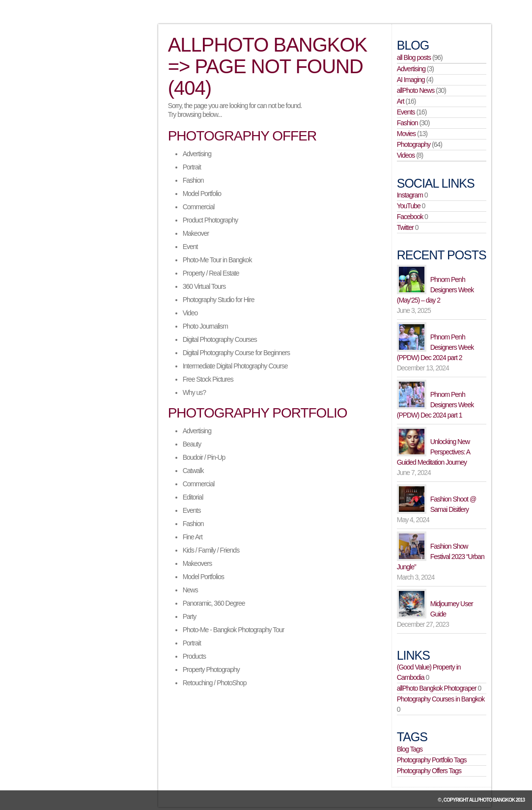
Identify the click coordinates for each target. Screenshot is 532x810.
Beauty (192, 444)
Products (194, 656)
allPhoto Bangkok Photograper (437, 688)
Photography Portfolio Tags (432, 760)
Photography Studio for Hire (219, 300)
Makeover (196, 233)
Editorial (193, 497)
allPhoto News (416, 90)
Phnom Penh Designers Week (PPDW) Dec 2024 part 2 (435, 347)
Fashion (193, 180)
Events (192, 510)
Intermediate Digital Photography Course (235, 366)
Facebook (410, 217)
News (190, 590)
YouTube (409, 206)
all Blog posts (414, 57)
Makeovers (197, 563)
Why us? (194, 392)
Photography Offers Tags (429, 771)
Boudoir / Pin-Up (204, 457)
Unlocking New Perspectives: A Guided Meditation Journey (434, 452)
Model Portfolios (203, 577)
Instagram (410, 195)
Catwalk (193, 471)
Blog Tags (410, 749)
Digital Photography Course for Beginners (236, 353)
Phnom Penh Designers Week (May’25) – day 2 (435, 290)
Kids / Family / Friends (211, 550)
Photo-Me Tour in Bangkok (217, 260)
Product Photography (210, 220)
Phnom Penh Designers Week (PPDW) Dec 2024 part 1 (435, 405)
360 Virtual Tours (204, 286)
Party (190, 616)
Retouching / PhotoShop (215, 683)
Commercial (199, 207)
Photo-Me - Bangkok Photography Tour (234, 630)
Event (190, 247)
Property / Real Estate (211, 273)
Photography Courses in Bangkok (441, 699)
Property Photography (211, 670)
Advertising (197, 154)
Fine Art (193, 537)
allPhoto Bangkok (492, 800)
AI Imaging (411, 80)
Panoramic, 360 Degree (214, 603)
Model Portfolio (202, 194)
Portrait (192, 167)
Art (401, 101)
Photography (414, 144)
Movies (406, 134)
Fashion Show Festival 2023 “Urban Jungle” (441, 557)
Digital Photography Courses (220, 339)
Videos (406, 155)
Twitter (405, 227)
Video (190, 313)
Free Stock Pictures (208, 379)
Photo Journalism (205, 326)
